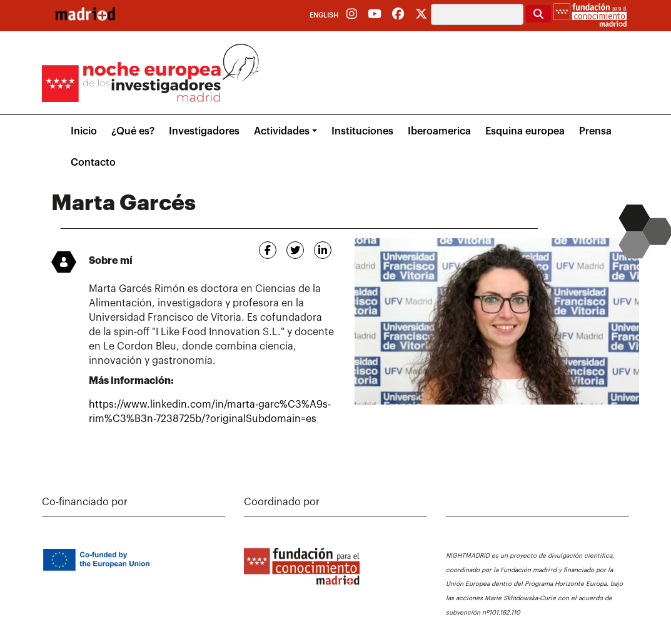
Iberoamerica (439, 131)
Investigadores (204, 131)
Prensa (595, 131)
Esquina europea (525, 131)
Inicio (84, 131)
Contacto (93, 163)
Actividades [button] (282, 131)
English (324, 15)
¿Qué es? (133, 131)
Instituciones (362, 131)
